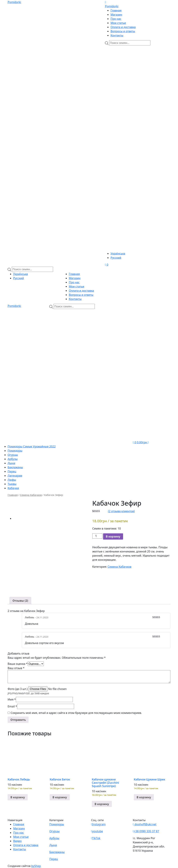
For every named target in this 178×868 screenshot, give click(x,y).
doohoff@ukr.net (145, 824)
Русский (116, 258)
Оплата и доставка (123, 27)
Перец (12, 471)
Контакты (117, 35)
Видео (17, 841)
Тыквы (12, 484)
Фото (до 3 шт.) (18, 689)
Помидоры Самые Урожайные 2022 (32, 446)
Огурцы (13, 455)
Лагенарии (15, 476)
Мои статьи (118, 23)
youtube (97, 831)
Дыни (11, 463)
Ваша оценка (18, 664)
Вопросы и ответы (123, 31)
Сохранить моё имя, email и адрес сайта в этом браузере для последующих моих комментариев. (76, 713)
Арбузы (13, 459)
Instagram (98, 824)
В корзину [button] (18, 797)
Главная (116, 10)
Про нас (116, 19)
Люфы (12, 480)
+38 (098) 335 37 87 (146, 831)
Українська (118, 253)
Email (12, 706)
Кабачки (13, 488)
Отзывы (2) (20, 601)
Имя (12, 699)
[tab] (20, 601)
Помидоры (15, 451)
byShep (36, 866)
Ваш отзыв (16, 668)
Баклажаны (15, 467)
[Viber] (126, 66)
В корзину (113, 536)
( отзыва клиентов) (121, 511)
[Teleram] (138, 119)
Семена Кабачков (31, 495)
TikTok (96, 838)
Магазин (116, 15)
